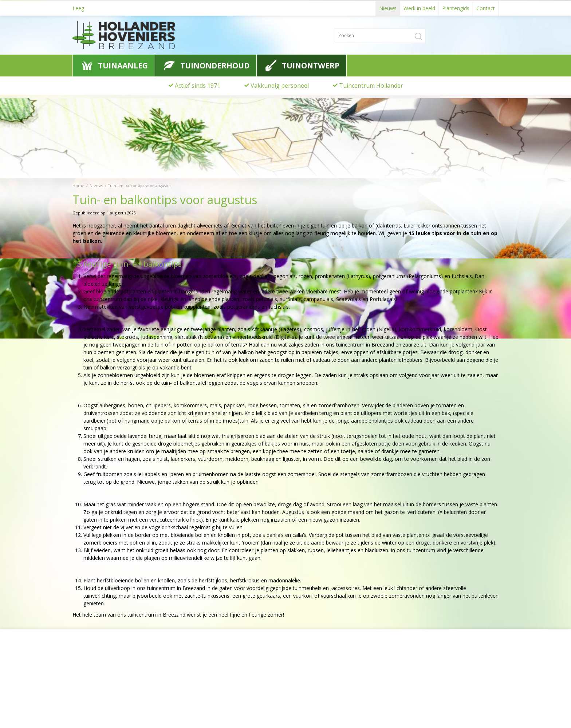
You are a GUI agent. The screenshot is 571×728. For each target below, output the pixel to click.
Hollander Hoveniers (106, 663)
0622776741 (92, 690)
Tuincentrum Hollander (371, 86)
